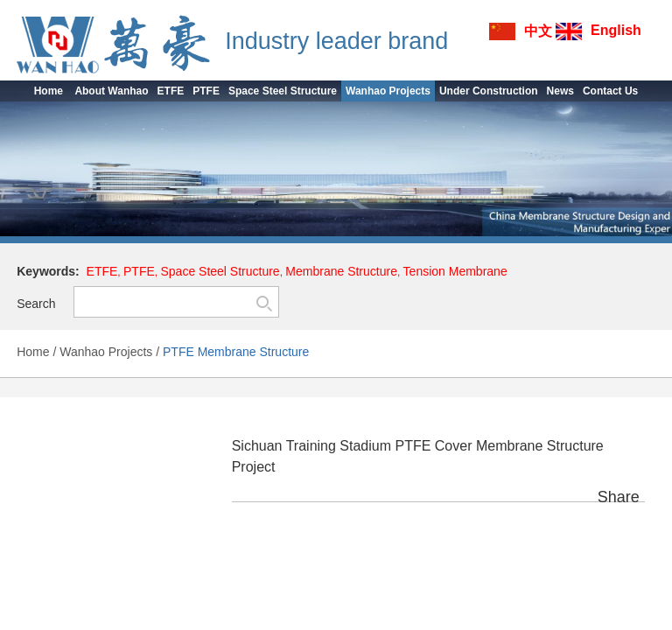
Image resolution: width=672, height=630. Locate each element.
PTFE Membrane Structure (236, 352)
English (616, 30)
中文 (538, 31)
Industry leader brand (336, 41)
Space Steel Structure (220, 271)
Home (33, 352)
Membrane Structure (341, 271)
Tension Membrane (455, 271)
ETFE (102, 271)
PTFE (139, 271)
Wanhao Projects (106, 352)
